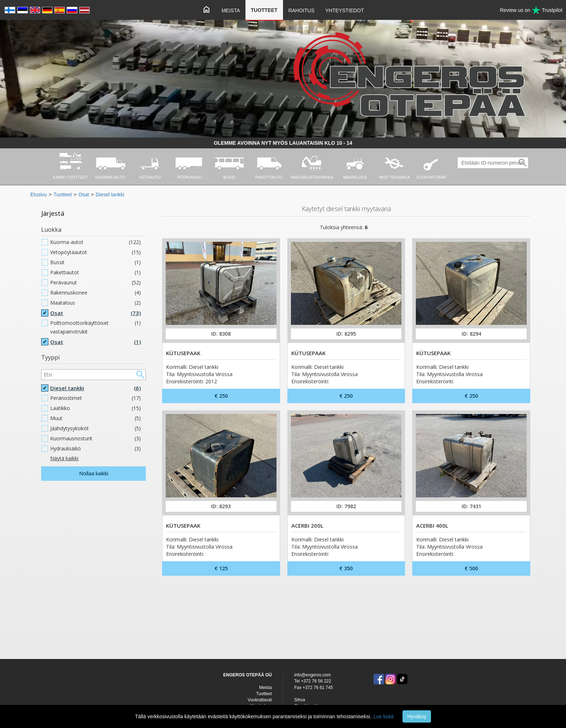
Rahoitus (301, 10)
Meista (231, 10)
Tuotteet (264, 10)
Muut (95, 418)
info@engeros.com (312, 675)
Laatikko (95, 408)
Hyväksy (417, 716)
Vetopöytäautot (95, 252)
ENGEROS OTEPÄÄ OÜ (247, 675)
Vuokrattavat (260, 700)
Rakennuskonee (95, 293)
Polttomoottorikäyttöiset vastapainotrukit (95, 327)
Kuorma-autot (95, 242)
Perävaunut (95, 283)
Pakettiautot (95, 273)
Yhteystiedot (345, 10)
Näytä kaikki (64, 458)
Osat (84, 195)
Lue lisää (383, 716)
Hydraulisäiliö (95, 449)
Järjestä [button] (53, 213)
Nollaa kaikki (94, 473)
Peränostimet (95, 398)
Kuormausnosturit (95, 439)
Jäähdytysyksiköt (95, 428)
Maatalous (95, 303)
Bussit (95, 262)
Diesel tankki (110, 195)
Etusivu (39, 195)
